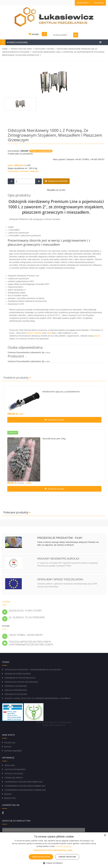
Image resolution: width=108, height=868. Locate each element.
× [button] (105, 835)
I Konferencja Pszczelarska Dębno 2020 (24, 782)
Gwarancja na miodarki (16, 686)
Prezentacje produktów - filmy (60, 538)
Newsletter (10, 798)
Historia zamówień (13, 751)
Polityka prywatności (15, 770)
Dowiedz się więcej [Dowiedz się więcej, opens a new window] (63, 846)
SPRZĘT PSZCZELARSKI (21, 49)
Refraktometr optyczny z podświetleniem (61, 392)
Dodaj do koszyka (58, 181)
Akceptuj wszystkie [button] (41, 857)
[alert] (54, 850)
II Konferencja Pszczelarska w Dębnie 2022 (25, 786)
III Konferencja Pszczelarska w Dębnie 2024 (25, 790)
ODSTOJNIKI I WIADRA (45, 49)
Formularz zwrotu (14, 778)
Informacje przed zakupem (18, 674)
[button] (54, 850)
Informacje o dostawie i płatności (23, 171)
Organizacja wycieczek (16, 694)
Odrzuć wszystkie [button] (67, 857)
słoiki (49, 333)
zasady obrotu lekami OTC (54, 725)
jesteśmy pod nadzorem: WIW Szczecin (54, 722)
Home (5, 49)
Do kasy (99, 3)
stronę (97, 336)
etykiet (30, 333)
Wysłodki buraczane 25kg (54, 439)
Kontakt (8, 794)
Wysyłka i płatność (14, 774)
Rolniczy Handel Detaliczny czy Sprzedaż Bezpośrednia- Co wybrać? (38, 698)
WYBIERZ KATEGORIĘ (17, 42)
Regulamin (10, 765)
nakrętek (38, 333)
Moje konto (83, 3)
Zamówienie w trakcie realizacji (20, 678)
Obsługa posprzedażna (16, 690)
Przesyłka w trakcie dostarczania (21, 682)
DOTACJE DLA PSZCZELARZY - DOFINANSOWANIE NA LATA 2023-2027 (33, 670)
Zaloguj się (10, 743)
